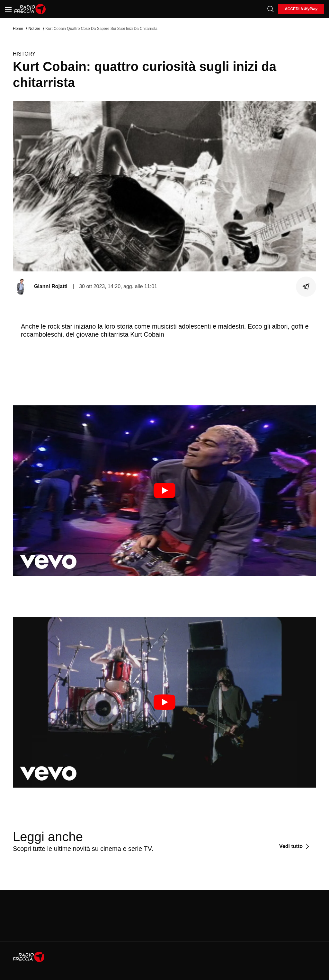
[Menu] (8, 9)
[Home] (30, 9)
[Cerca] (271, 9)
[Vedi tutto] (295, 846)
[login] (301, 9)
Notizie (34, 29)
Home (18, 29)
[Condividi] (306, 287)
